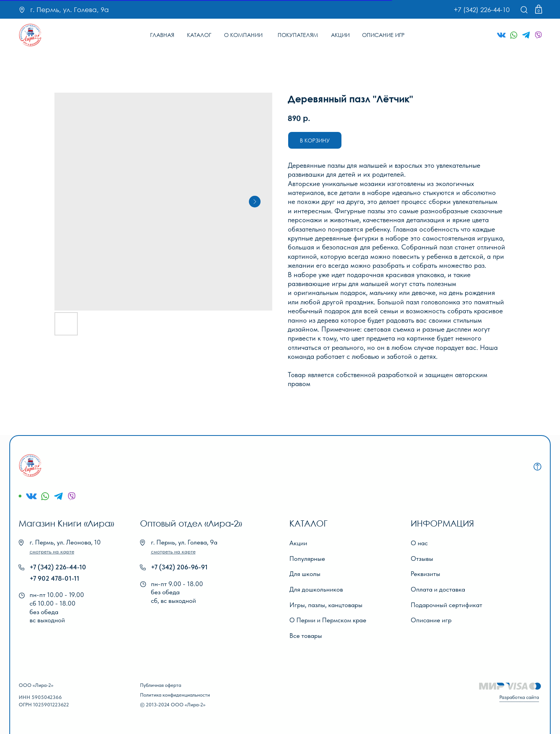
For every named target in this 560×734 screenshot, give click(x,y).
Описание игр (431, 620)
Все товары (306, 636)
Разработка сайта (519, 697)
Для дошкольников (316, 589)
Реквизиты (425, 574)
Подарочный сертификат (446, 605)
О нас (419, 543)
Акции (298, 543)
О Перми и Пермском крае (328, 620)
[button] (52, 551)
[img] (30, 35)
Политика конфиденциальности (175, 695)
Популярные (307, 558)
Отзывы (422, 558)
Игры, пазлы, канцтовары (326, 605)
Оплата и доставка (438, 589)
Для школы (305, 574)
